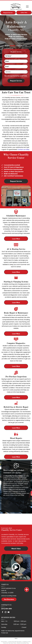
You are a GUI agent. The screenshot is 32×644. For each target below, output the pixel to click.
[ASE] (16, 519)
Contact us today (23, 149)
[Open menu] (27, 7)
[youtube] (9, 612)
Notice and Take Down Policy (10, 643)
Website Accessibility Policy (23, 643)
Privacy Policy (4, 642)
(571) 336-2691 (7, 609)
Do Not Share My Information (15, 642)
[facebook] (3, 612)
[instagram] (6, 612)
